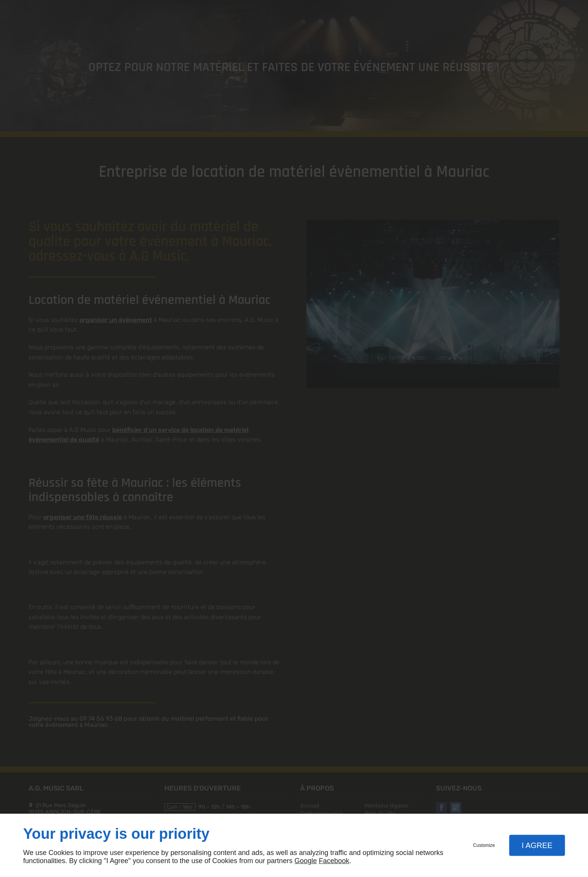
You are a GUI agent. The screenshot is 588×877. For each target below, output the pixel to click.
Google (306, 861)
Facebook (334, 861)
